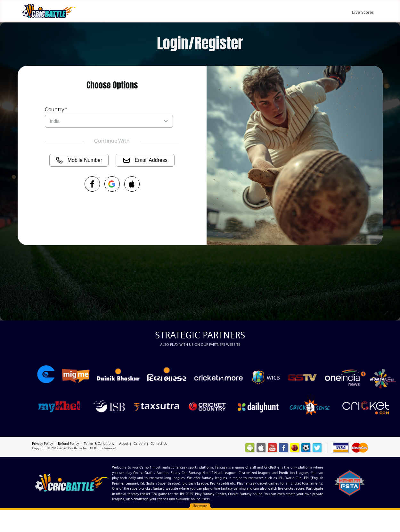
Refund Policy (68, 444)
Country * (56, 109)
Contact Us (159, 444)
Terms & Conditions (99, 444)
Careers (139, 444)
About (124, 444)
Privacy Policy (42, 444)
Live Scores (363, 12)
